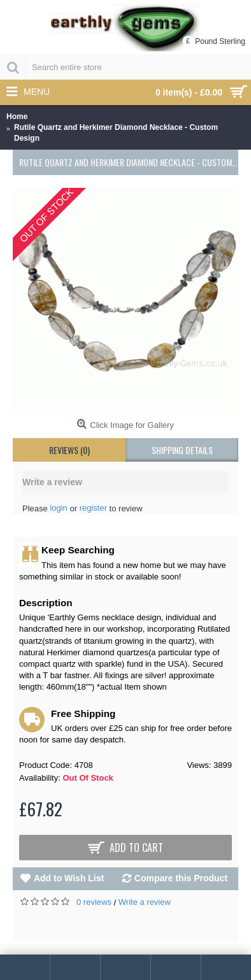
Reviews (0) (69, 450)
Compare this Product (181, 878)
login (58, 508)
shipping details (182, 450)
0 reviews (94, 902)
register (93, 508)
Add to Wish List (69, 878)
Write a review (145, 902)
